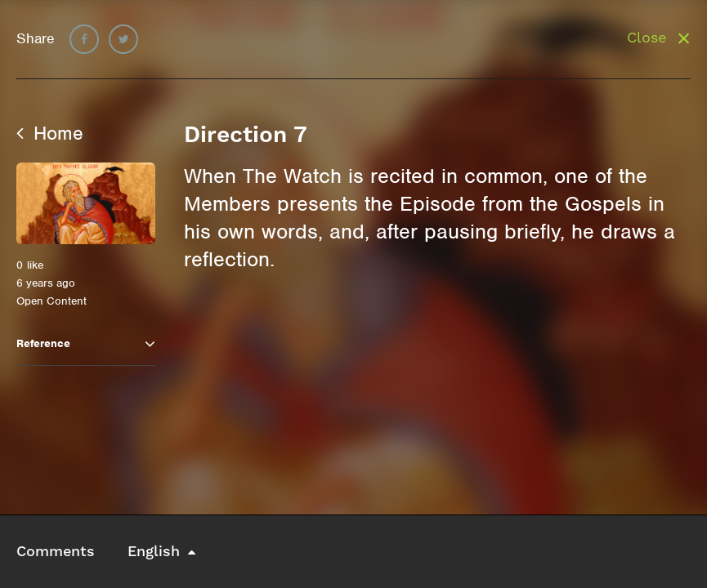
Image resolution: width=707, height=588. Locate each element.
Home (50, 133)
